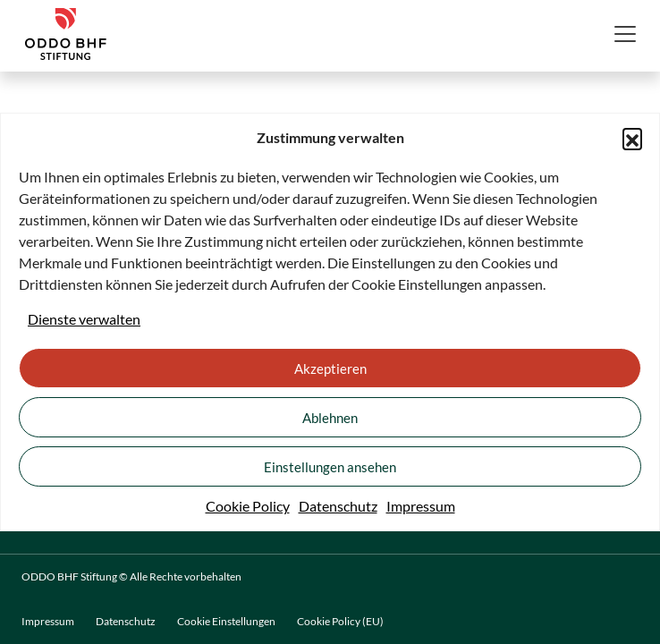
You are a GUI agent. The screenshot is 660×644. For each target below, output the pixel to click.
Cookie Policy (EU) (340, 621)
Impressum (421, 506)
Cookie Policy (248, 506)
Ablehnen (330, 418)
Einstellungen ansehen (330, 467)
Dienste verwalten (84, 319)
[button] (632, 138)
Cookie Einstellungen (226, 621)
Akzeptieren (330, 369)
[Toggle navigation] (625, 34)
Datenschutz (338, 506)
